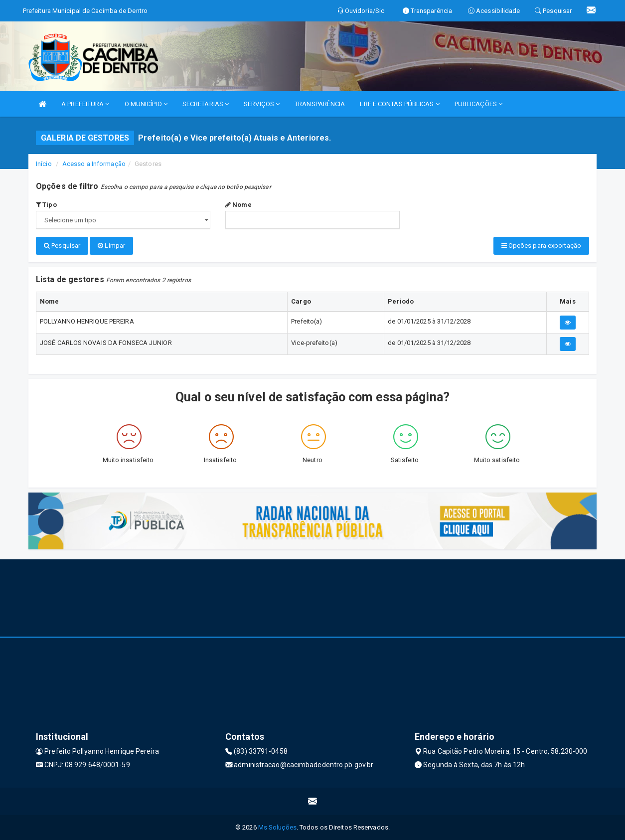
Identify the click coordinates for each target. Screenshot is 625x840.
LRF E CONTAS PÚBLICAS (399, 104)
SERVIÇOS (262, 104)
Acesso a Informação (94, 164)
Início (44, 164)
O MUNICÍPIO (146, 104)
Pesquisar (62, 246)
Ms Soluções (277, 827)
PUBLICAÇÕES (478, 104)
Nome (238, 205)
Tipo (46, 205)
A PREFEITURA (85, 104)
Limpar (111, 246)
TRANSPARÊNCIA (320, 104)
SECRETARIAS (206, 104)
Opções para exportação (541, 246)
